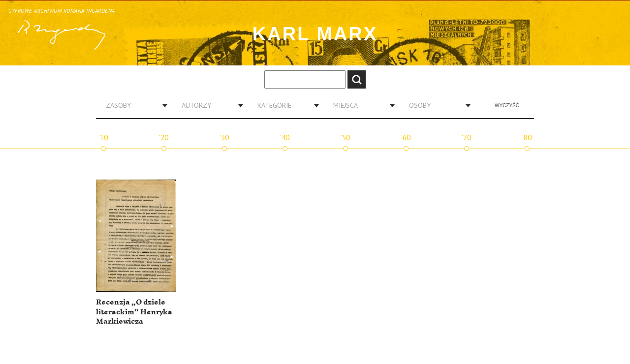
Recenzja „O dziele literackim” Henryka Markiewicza (134, 312)
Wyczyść (507, 106)
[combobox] (133, 105)
